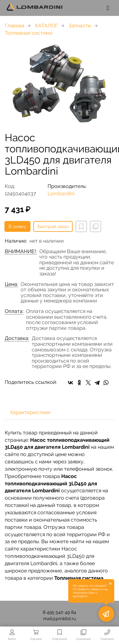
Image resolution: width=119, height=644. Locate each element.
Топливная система (29, 33)
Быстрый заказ (53, 226)
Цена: (11, 284)
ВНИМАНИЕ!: (21, 252)
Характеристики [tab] (30, 412)
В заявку (17, 226)
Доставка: (17, 338)
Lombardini (61, 194)
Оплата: (14, 311)
